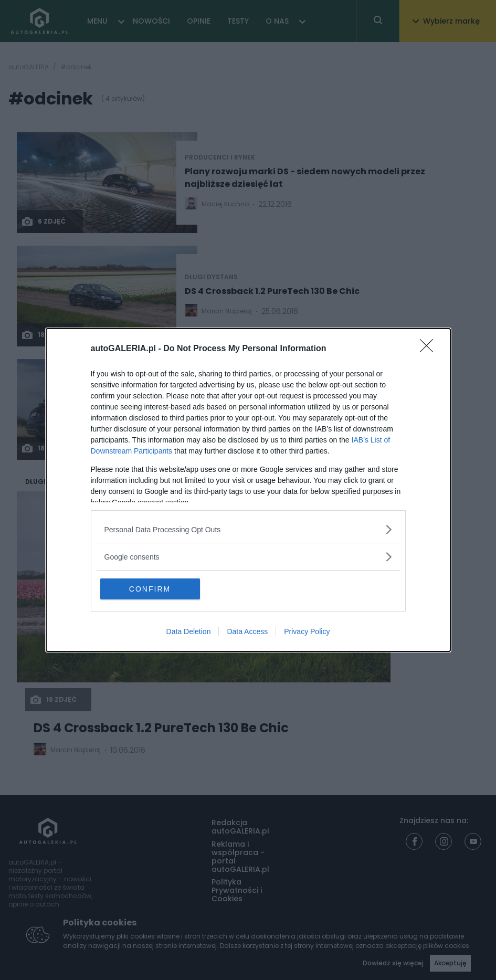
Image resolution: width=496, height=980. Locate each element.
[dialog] (248, 490)
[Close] (430, 349)
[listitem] (248, 529)
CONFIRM (150, 589)
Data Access (247, 631)
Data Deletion (189, 631)
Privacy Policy (307, 631)
